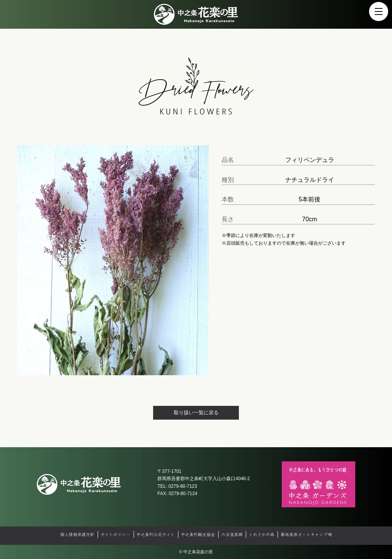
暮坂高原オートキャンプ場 (306, 534)
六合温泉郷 (232, 534)
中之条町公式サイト (155, 534)
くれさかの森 (262, 534)
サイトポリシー (115, 534)
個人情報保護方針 (77, 534)
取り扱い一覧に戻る (196, 413)
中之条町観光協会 (198, 534)
